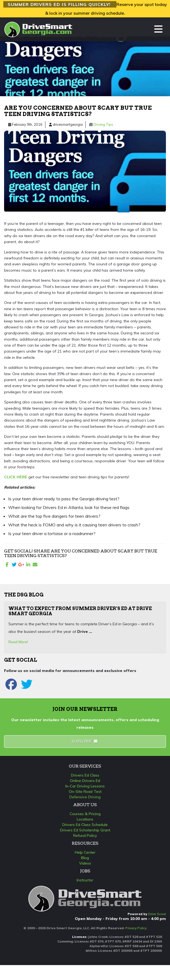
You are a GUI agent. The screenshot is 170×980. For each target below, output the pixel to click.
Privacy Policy (136, 928)
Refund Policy (85, 835)
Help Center (85, 852)
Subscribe (85, 741)
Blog (85, 858)
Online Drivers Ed (85, 781)
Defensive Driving (85, 797)
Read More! (18, 642)
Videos (85, 863)
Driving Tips (103, 124)
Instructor (85, 880)
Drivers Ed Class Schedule (85, 825)
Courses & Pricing (85, 814)
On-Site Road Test (85, 791)
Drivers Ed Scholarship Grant (85, 830)
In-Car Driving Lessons (85, 786)
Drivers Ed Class (85, 775)
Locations (85, 819)
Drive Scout (157, 914)
